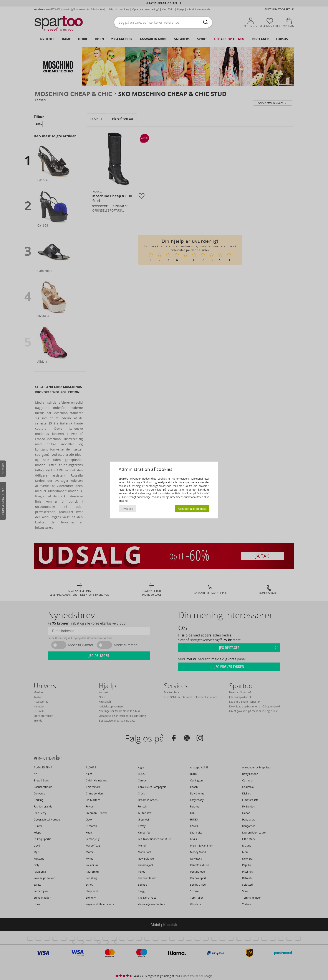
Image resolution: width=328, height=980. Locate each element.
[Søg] (205, 22)
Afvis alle (127, 509)
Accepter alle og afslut (192, 509)
